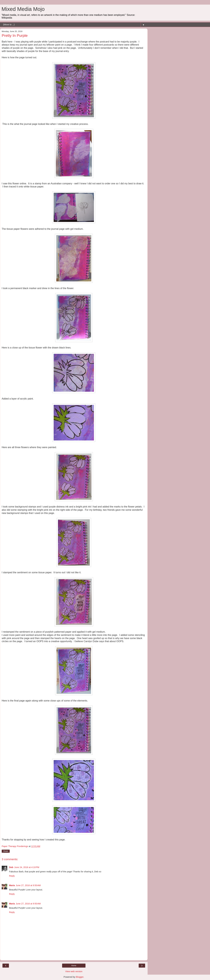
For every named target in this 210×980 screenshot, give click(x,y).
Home (74, 966)
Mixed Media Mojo (23, 9)
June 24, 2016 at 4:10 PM (27, 867)
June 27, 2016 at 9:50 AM (28, 885)
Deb (11, 867)
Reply (12, 876)
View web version (74, 971)
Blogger (80, 977)
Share (6, 851)
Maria (12, 885)
